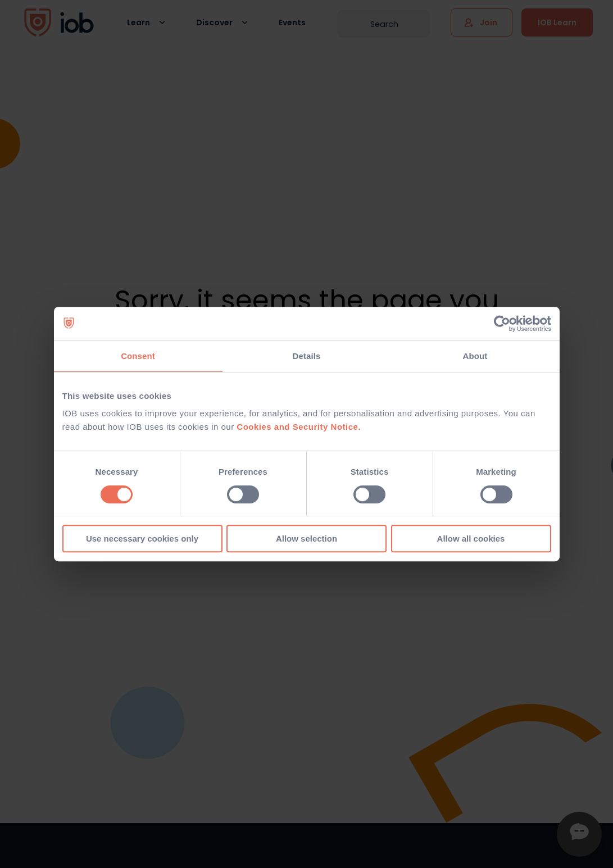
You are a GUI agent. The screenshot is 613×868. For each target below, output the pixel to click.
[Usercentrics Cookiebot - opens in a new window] (502, 324)
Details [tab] (307, 356)
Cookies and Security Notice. (299, 427)
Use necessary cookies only (142, 538)
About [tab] (475, 356)
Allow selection (306, 538)
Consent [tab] (138, 356)
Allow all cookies (471, 538)
